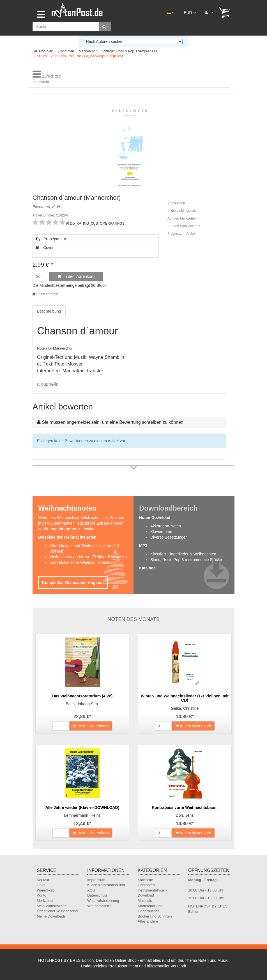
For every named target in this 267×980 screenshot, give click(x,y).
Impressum (96, 880)
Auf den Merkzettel (181, 218)
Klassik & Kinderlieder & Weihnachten (183, 554)
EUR (190, 13)
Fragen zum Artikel (181, 234)
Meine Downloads (51, 916)
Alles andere (148, 921)
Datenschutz (97, 895)
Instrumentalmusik (152, 890)
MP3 (143, 546)
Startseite (145, 880)
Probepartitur (51, 239)
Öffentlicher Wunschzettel (57, 911)
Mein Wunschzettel (52, 906)
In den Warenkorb (76, 276)
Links (41, 885)
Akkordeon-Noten (166, 526)
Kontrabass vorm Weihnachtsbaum (80, 562)
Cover (45, 248)
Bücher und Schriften (155, 916)
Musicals (145, 901)
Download (146, 895)
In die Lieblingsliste (182, 211)
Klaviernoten (161, 532)
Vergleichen (176, 203)
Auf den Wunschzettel (184, 226)
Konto (42, 895)
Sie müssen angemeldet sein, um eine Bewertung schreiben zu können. (113, 422)
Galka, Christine (185, 708)
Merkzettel (45, 901)
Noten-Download (155, 518)
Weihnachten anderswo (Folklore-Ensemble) (88, 557)
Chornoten (146, 885)
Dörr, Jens (185, 815)
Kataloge (147, 568)
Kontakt (43, 880)
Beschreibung (49, 311)
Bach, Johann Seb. (82, 704)
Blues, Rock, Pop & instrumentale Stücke (186, 560)
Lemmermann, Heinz (82, 815)
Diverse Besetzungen (169, 537)
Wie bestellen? (99, 906)
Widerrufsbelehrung (103, 901)
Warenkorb (46, 890)
